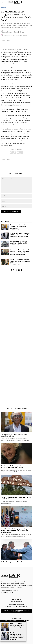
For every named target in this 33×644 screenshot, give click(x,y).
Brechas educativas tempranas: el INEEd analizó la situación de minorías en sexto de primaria (21, 235)
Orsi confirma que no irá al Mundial (12, 562)
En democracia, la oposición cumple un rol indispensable (19, 242)
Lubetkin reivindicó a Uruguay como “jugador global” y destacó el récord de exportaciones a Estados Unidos (15, 530)
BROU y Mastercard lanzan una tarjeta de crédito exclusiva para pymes (20, 261)
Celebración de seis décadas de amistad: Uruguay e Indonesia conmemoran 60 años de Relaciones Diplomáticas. (20, 252)
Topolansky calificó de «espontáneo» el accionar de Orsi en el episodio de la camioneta (16, 467)
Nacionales (4, 8)
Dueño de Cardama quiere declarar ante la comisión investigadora (18, 226)
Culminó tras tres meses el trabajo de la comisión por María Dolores (16, 498)
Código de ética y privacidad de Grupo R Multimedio (16, 611)
